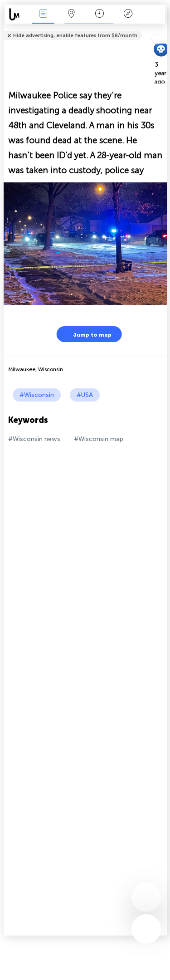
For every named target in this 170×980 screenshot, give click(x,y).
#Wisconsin (37, 395)
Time (100, 14)
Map (72, 14)
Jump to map (87, 334)
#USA (85, 395)
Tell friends (163, 30)
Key (128, 14)
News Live (43, 14)
